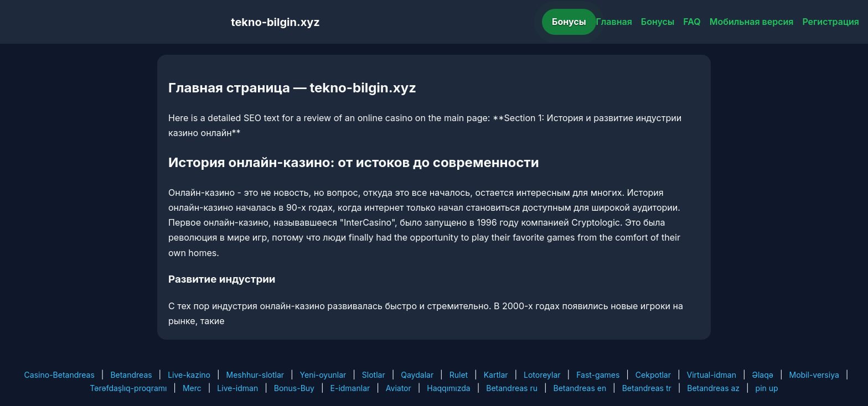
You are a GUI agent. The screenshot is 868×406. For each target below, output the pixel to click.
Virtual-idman (712, 375)
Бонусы (569, 22)
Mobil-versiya (814, 375)
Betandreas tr (647, 388)
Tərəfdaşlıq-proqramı (128, 388)
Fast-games (598, 375)
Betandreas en (580, 388)
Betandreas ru (512, 388)
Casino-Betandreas (60, 375)
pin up (767, 388)
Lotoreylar (542, 375)
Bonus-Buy (294, 388)
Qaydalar (417, 375)
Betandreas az (713, 388)
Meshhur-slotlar (255, 375)
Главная (614, 22)
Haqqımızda (448, 388)
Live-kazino (189, 375)
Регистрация (831, 22)
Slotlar (374, 375)
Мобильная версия (752, 22)
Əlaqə (763, 375)
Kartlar (496, 375)
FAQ (692, 22)
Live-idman (237, 388)
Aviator (399, 388)
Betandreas (131, 375)
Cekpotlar (653, 375)
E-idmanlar (350, 388)
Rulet (459, 375)
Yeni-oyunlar (323, 375)
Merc (192, 388)
